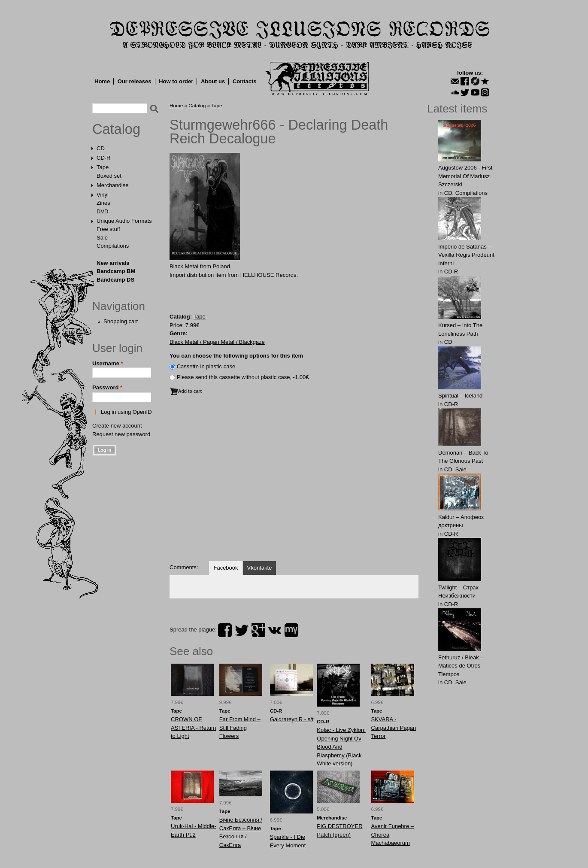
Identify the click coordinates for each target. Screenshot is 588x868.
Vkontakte (260, 568)
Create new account (117, 426)
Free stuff (108, 229)
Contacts (245, 81)
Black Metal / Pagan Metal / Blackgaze (217, 342)
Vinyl (103, 195)
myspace (291, 630)
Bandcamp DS (115, 280)
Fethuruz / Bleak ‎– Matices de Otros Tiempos (461, 666)
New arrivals (113, 263)
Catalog (116, 129)
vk (275, 630)
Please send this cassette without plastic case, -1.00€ (243, 377)
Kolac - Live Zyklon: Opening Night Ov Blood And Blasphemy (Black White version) (341, 747)
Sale (102, 238)
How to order (176, 81)
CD (101, 148)
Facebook (226, 568)
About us (213, 81)
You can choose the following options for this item (236, 356)
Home (102, 81)
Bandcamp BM (116, 271)
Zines (103, 203)
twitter (242, 630)
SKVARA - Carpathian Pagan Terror (394, 728)
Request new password (121, 434)
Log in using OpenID (126, 412)
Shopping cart (121, 321)
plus (258, 630)
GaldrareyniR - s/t (292, 719)
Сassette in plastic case (206, 366)
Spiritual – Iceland (460, 396)
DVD (102, 211)
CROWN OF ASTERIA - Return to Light (193, 728)
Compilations (113, 246)
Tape (103, 167)
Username (108, 363)
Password (107, 387)
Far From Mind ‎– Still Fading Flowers (240, 728)
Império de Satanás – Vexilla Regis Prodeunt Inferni (466, 255)
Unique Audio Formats (124, 221)
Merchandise (112, 185)
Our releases (135, 81)
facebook (225, 630)
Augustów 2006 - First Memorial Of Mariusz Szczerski (465, 176)
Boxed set (109, 176)
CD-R (104, 158)
